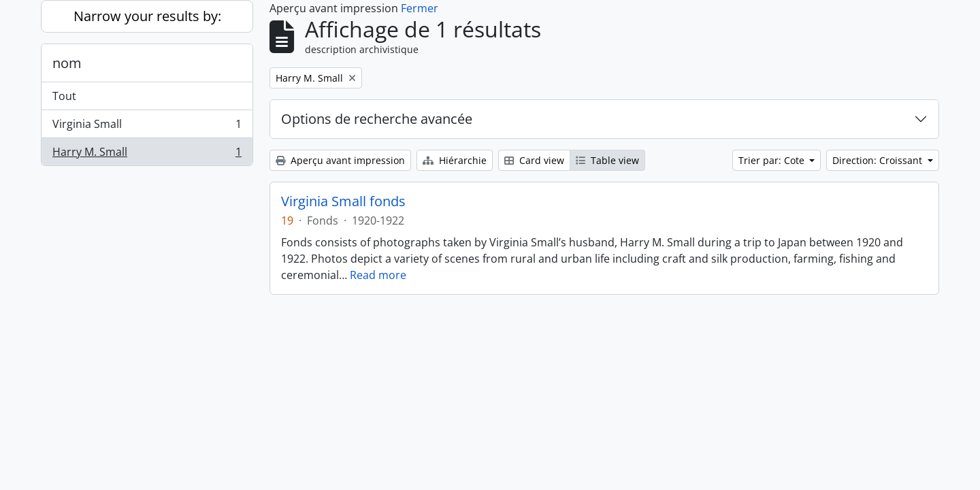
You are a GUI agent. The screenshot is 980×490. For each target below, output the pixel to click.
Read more (378, 275)
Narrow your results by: (147, 16)
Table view (607, 160)
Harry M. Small (147, 154)
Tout (64, 96)
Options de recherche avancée (377, 119)
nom (67, 63)
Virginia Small (147, 127)
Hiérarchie (455, 160)
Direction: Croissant (879, 160)
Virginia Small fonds (343, 201)
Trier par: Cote (773, 160)
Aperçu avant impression (340, 160)
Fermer (420, 8)
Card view (534, 160)
